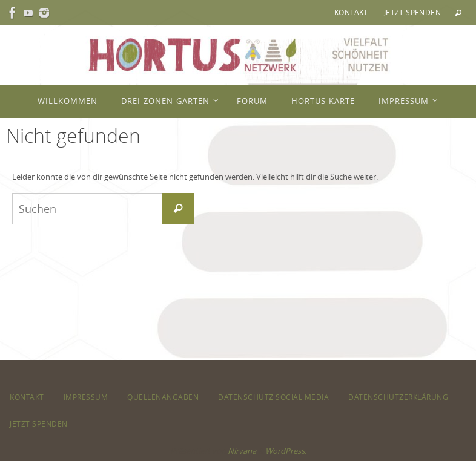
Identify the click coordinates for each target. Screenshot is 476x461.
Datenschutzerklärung (398, 397)
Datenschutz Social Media (273, 397)
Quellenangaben (163, 397)
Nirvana (242, 451)
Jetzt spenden (412, 12)
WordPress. (286, 451)
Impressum (86, 397)
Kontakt (351, 12)
